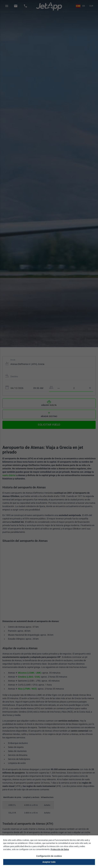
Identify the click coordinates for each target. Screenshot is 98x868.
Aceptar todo (49, 862)
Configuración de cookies (49, 856)
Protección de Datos (60, 849)
